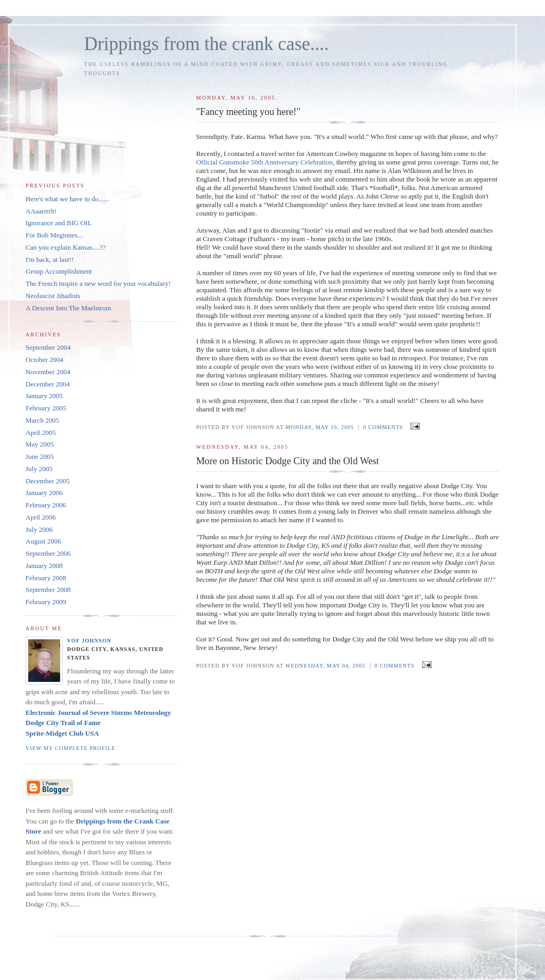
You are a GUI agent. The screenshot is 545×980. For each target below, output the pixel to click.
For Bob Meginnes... (54, 235)
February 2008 (46, 578)
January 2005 (44, 396)
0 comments (383, 427)
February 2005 (46, 408)
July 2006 (39, 529)
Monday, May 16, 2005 (320, 427)
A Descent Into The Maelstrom (68, 308)
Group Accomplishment (59, 271)
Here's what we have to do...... (67, 199)
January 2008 (44, 566)
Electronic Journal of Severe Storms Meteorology (98, 713)
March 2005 (42, 420)
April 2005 (41, 433)
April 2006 (41, 517)
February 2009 (46, 602)
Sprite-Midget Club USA (62, 733)
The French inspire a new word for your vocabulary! (98, 283)
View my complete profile (71, 748)
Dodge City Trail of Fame (63, 723)
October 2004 (44, 360)
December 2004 (48, 384)
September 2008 (48, 590)
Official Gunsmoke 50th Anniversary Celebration (264, 162)
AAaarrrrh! (41, 211)
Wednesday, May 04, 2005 (325, 666)
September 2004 (48, 347)
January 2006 (44, 493)
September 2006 (48, 553)
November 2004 (48, 372)
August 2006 (43, 541)
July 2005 (39, 469)
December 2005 (48, 481)
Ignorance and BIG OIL (59, 223)
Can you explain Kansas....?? (66, 247)
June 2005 (40, 456)
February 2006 (46, 505)
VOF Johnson (89, 641)
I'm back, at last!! (49, 260)
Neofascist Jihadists (53, 296)
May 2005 (40, 444)
